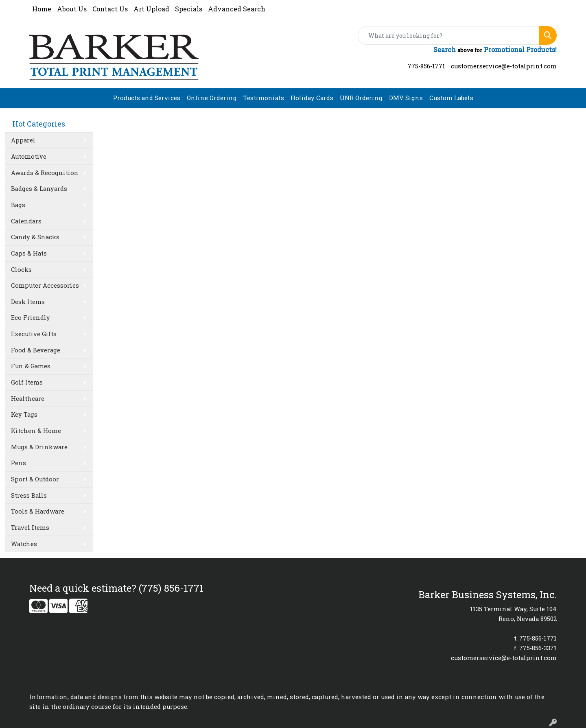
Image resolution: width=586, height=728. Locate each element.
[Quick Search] (449, 35)
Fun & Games (31, 366)
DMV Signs (406, 98)
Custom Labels (451, 98)
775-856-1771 (426, 66)
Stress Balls (29, 495)
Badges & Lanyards (39, 189)
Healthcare (28, 399)
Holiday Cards (312, 98)
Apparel (23, 140)
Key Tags (24, 414)
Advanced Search (237, 9)
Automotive (29, 156)
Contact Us (110, 9)
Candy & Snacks (35, 237)
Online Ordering (212, 98)
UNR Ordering (361, 98)
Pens (19, 463)
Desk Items (28, 302)
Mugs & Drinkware (39, 447)
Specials (189, 9)
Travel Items (30, 528)
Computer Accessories (45, 285)
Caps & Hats (29, 253)
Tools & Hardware (38, 511)
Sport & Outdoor (35, 479)
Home (42, 9)
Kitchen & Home (36, 431)
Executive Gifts (34, 334)
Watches (24, 544)
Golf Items (27, 382)
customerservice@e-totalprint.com (504, 66)
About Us (72, 9)
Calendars (26, 221)
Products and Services (147, 98)
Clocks (21, 270)
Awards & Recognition (45, 173)
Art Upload (151, 9)
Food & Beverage (36, 350)
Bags (18, 205)
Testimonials (264, 98)
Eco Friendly (31, 318)
